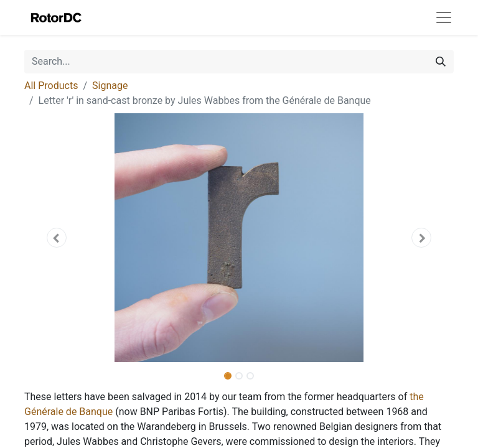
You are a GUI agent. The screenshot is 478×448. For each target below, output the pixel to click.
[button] (57, 238)
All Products (51, 86)
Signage (110, 86)
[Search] (441, 62)
